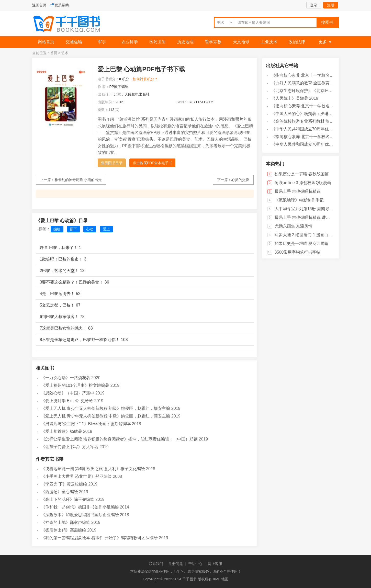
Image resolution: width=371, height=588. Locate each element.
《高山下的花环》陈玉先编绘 (68, 499)
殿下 (73, 229)
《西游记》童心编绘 (60, 492)
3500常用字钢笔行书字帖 (298, 252)
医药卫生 (158, 42)
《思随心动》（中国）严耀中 (68, 393)
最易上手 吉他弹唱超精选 (298, 191)
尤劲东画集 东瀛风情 (294, 226)
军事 (102, 42)
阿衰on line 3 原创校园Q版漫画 (303, 183)
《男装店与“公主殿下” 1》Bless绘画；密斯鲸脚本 (86, 424)
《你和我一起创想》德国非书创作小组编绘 (80, 507)
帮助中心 (195, 564)
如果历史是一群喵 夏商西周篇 (302, 244)
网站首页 (46, 42)
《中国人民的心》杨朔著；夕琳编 (302, 114)
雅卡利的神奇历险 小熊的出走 (78, 180)
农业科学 (130, 42)
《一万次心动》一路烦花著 (66, 378)
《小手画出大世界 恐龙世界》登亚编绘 (76, 476)
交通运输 (74, 42)
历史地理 (185, 42)
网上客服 (215, 564)
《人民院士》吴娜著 (290, 98)
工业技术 (269, 42)
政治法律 (297, 42)
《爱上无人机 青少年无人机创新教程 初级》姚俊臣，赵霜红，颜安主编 (106, 408)
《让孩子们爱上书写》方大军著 (70, 447)
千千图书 (71, 24)
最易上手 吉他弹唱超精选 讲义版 (304, 217)
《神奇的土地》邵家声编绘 (66, 522)
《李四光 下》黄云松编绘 (64, 484)
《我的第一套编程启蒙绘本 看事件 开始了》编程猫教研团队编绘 (100, 538)
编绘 (57, 229)
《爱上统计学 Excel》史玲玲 (67, 401)
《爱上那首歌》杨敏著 (62, 431)
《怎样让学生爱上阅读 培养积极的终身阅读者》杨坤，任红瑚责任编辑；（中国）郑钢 (119, 439)
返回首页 (39, 5)
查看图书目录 (112, 163)
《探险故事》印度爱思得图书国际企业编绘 (80, 515)
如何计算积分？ (145, 79)
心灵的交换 (240, 180)
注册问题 (176, 564)
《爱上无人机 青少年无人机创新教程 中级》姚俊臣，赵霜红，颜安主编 (106, 416)
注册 (331, 5)
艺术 (65, 53)
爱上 (106, 229)
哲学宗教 (213, 42)
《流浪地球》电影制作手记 (299, 200)
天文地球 (241, 42)
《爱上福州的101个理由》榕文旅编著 (75, 385)
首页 (54, 53)
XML (216, 579)
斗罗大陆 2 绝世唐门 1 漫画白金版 (306, 235)
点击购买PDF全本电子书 (152, 163)
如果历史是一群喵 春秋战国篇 (302, 174)
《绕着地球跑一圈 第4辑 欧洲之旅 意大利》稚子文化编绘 (93, 469)
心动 (90, 229)
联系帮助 (62, 5)
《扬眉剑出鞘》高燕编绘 (64, 530)
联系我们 (156, 564)
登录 (314, 5)
